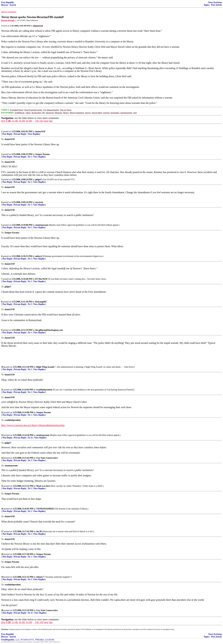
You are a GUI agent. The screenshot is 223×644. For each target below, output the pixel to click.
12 (2, 412)
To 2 (30, 259)
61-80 (29, 121)
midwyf (39, 256)
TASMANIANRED (45, 509)
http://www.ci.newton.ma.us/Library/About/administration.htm (33, 425)
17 (2, 531)
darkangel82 (41, 302)
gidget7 (39, 180)
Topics (207, 5)
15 (2, 486)
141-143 (39, 121)
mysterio (39, 202)
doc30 (39, 531)
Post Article (216, 5)
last (51, 121)
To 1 (30, 157)
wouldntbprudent (44, 390)
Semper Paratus (43, 154)
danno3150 (40, 132)
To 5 (30, 488)
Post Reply (7, 134)
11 (2, 390)
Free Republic (8, 2)
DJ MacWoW (41, 279)
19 (2, 577)
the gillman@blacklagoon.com (49, 330)
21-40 (15, 121)
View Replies (34, 134)
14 (2, 458)
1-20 (8, 121)
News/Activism (215, 2)
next (46, 121)
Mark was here (43, 486)
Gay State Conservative (47, 458)
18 (2, 554)
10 (2, 367)
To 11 (30, 438)
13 (2, 435)
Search (13, 5)
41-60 (22, 121)
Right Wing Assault (45, 367)
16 (2, 509)
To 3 (30, 304)
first (3, 121)
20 (2, 610)
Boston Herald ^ (9, 20)
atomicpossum (42, 225)
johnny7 (40, 577)
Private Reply (20, 134)
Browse (5, 5)
